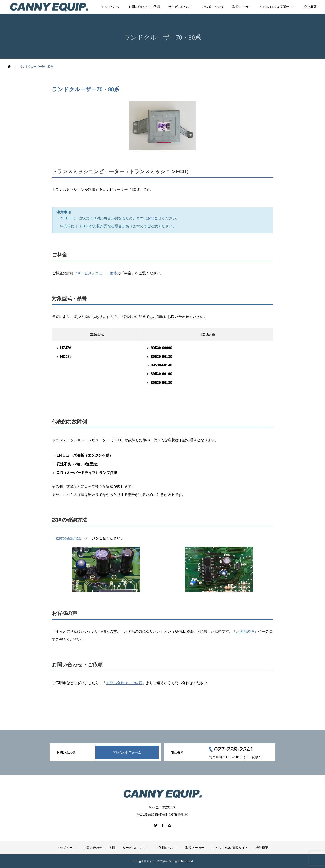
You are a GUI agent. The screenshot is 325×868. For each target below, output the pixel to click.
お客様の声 (245, 631)
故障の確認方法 (68, 538)
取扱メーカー (242, 7)
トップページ (111, 7)
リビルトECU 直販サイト (278, 7)
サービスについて (181, 7)
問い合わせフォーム (127, 752)
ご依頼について (213, 7)
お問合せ (154, 218)
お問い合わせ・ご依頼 (144, 7)
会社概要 (310, 7)
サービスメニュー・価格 (97, 273)
